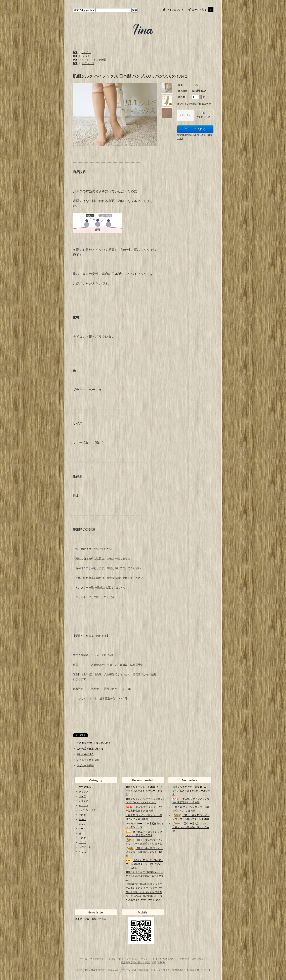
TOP (75, 52)
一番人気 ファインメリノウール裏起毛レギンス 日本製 (144, 817)
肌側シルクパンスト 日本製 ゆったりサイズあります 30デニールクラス (144, 791)
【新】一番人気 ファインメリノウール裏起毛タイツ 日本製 (144, 842)
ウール (82, 829)
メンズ (82, 842)
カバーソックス (87, 810)
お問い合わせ (116, 959)
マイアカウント (175, 10)
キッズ (82, 852)
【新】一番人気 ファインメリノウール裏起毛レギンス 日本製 (144, 852)
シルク (86, 56)
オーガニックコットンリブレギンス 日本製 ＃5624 (144, 834)
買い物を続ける (85, 754)
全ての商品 (85, 787)
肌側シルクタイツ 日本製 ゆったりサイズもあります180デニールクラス (145, 876)
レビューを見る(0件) (88, 760)
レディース (88, 63)
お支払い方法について (165, 959)
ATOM (162, 962)
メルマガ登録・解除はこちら (90, 919)
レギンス (84, 801)
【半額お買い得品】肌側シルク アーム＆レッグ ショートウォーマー (144, 886)
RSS (154, 962)
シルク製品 (100, 60)
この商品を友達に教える (90, 749)
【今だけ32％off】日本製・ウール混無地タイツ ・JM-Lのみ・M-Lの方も (144, 864)
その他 (82, 815)
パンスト (84, 805)
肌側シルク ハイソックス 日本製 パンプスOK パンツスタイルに (145, 801)
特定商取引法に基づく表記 (135, 962)
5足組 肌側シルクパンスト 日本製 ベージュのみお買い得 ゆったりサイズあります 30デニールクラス (144, 896)
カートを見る (199, 10)
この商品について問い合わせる (94, 743)
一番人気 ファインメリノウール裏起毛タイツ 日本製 (144, 809)
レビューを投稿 (85, 765)
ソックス (86, 52)
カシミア (84, 824)
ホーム (83, 959)
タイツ (82, 796)
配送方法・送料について (193, 959)
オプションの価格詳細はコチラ (194, 104)
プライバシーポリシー (138, 959)
